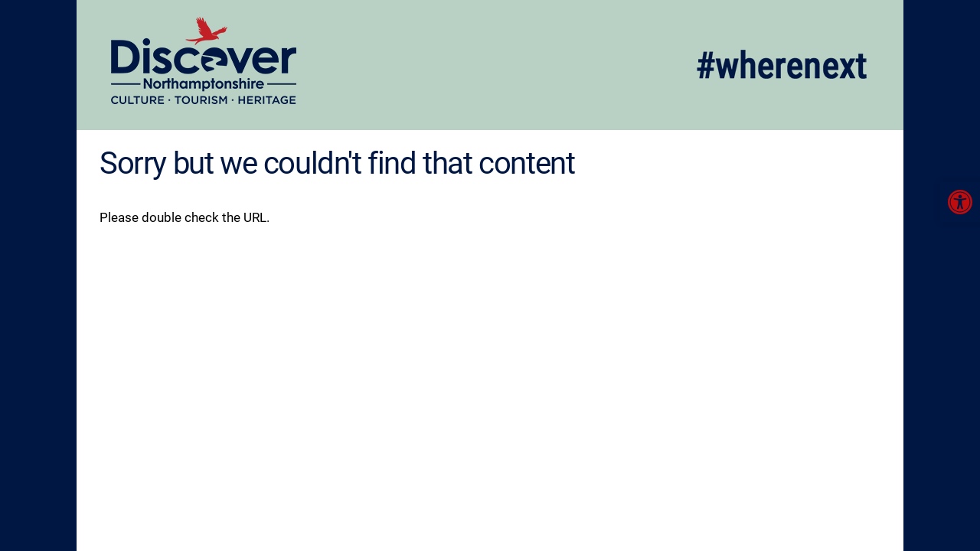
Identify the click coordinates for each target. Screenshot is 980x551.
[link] (960, 202)
